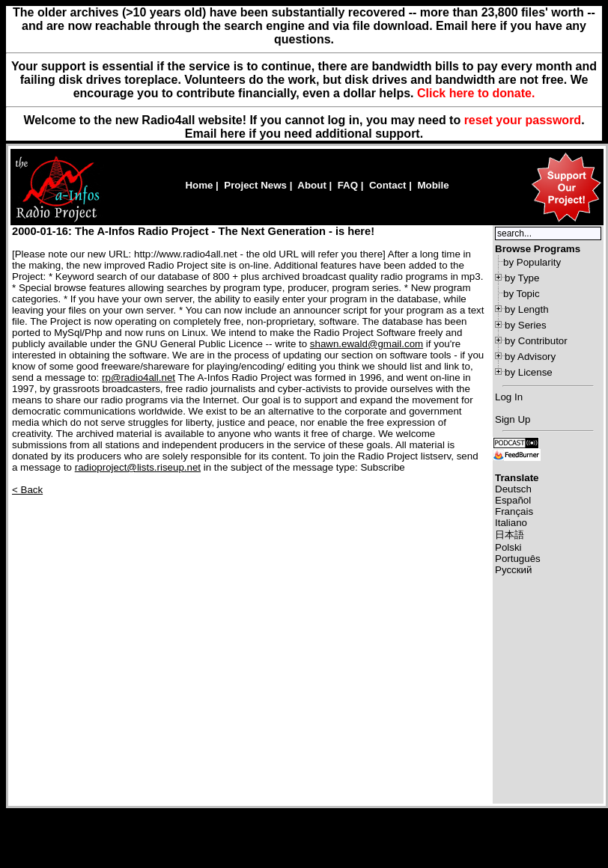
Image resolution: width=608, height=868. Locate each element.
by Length (527, 309)
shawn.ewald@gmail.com (367, 344)
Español (513, 500)
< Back (27, 490)
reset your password (523, 120)
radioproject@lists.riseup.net (138, 467)
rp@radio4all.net (139, 378)
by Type (522, 278)
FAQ (348, 185)
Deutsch (513, 489)
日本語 (510, 535)
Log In (509, 397)
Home (199, 185)
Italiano (511, 523)
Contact (388, 185)
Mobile (433, 185)
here (233, 134)
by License (529, 372)
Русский (513, 570)
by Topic (522, 294)
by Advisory (530, 357)
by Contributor (536, 341)
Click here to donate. (476, 93)
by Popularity (532, 262)
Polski (508, 547)
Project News (255, 185)
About (312, 185)
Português (518, 559)
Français (514, 511)
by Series (526, 325)
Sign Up (513, 419)
